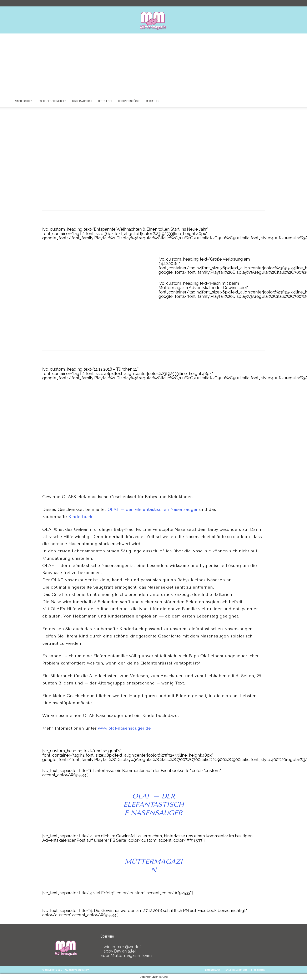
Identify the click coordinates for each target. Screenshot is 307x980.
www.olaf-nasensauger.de (124, 728)
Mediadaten (258, 970)
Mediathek (153, 101)
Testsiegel (105, 101)
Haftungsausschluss (235, 970)
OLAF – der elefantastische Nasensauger (154, 805)
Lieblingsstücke (129, 101)
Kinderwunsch (82, 101)
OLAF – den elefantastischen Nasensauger (153, 509)
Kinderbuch (80, 517)
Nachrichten (24, 101)
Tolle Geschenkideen (52, 101)
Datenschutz (212, 970)
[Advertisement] (153, 65)
